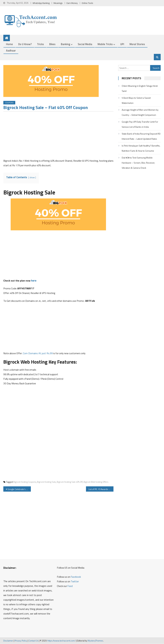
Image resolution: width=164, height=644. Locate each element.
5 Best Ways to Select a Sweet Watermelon (136, 100)
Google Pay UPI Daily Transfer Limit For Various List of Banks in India (140, 124)
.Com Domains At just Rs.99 (38, 353)
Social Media (85, 44)
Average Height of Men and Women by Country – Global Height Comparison (140, 112)
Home (9, 44)
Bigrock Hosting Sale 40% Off (70, 482)
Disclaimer (8, 641)
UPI (122, 44)
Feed (70, 586)
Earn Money (72, 3)
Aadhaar (11, 51)
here (34, 281)
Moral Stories (137, 44)
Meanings (58, 3)
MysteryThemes (95, 641)
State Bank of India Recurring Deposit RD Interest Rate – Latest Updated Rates (141, 136)
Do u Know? (25, 44)
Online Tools (87, 3)
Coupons (9, 103)
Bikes (52, 44)
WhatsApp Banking (41, 3)
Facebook (76, 577)
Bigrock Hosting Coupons (25, 482)
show (32, 178)
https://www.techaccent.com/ (61, 641)
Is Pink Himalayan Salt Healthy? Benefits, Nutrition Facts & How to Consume (141, 148)
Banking (65, 44)
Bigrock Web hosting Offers (96, 482)
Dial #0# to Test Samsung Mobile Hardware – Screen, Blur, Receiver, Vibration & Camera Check (138, 163)
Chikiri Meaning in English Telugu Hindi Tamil (140, 88)
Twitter (75, 582)
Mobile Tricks (105, 44)
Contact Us (34, 641)
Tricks (40, 44)
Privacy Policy (21, 641)
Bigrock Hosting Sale (46, 482)
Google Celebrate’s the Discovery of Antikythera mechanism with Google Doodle (19, 489)
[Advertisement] (58, 136)
